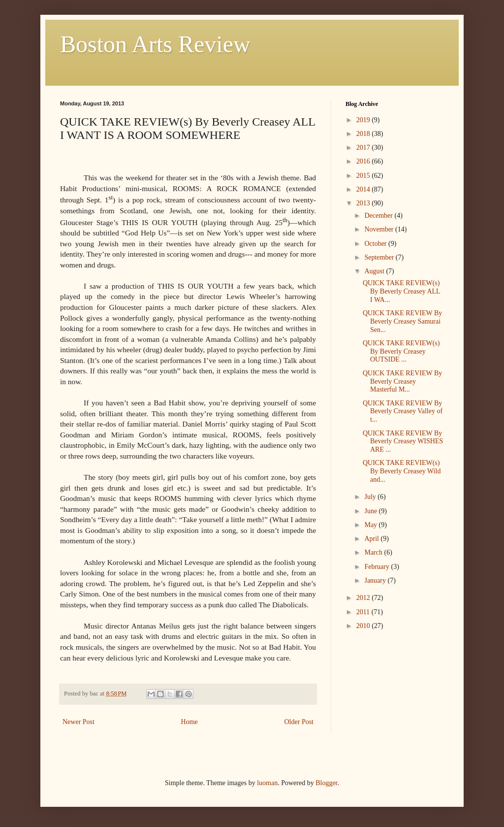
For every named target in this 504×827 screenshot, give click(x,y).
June (371, 511)
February (378, 567)
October (376, 244)
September (380, 257)
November (380, 229)
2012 (364, 598)
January (376, 580)
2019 (364, 120)
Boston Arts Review (155, 44)
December (379, 215)
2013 (364, 203)
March (374, 552)
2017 (364, 148)
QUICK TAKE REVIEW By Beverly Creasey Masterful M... (402, 381)
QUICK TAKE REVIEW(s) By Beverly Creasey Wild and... (402, 471)
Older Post (299, 722)
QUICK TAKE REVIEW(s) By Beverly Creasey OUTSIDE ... (401, 351)
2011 (364, 612)
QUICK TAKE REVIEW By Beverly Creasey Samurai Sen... (402, 321)
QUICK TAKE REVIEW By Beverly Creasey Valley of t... (403, 412)
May (371, 525)
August (375, 271)
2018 (364, 134)
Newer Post (79, 722)
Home (189, 722)
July (371, 497)
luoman (267, 783)
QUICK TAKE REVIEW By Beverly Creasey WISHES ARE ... (403, 442)
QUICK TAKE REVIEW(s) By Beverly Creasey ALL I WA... (401, 291)
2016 (364, 161)
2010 (364, 626)
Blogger (326, 783)
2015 (364, 176)
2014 (364, 189)
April (372, 539)
